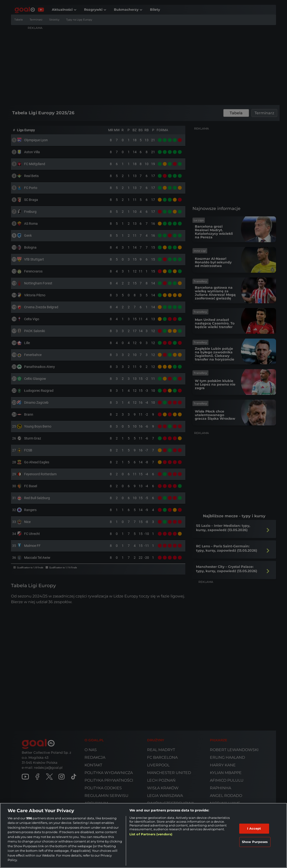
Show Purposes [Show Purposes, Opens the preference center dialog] (255, 842)
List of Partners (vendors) (151, 834)
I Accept (254, 828)
